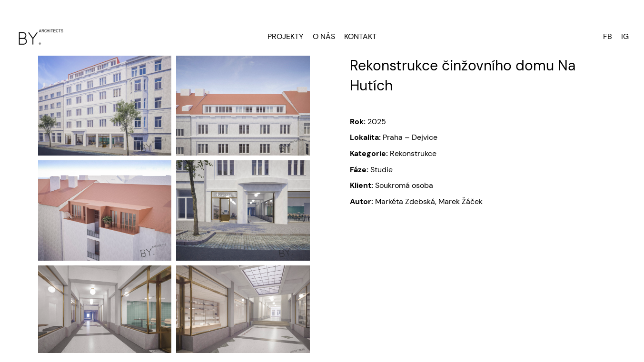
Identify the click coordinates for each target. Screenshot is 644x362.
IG (625, 36)
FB (608, 36)
